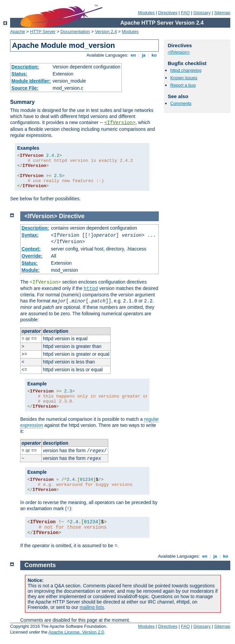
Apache (18, 32)
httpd (91, 289)
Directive (72, 216)
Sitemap (222, 13)
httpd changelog (186, 70)
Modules (146, 13)
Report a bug (183, 85)
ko (154, 55)
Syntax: (30, 235)
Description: (25, 67)
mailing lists (92, 607)
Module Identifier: (31, 81)
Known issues (184, 78)
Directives (168, 13)
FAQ (185, 13)
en (133, 55)
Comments (181, 103)
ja (144, 55)
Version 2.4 (106, 32)
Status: (19, 74)
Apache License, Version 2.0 (76, 632)
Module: (31, 270)
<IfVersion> (120, 123)
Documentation (75, 32)
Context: (31, 249)
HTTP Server (43, 32)
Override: (32, 256)
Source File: (25, 88)
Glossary (202, 13)
